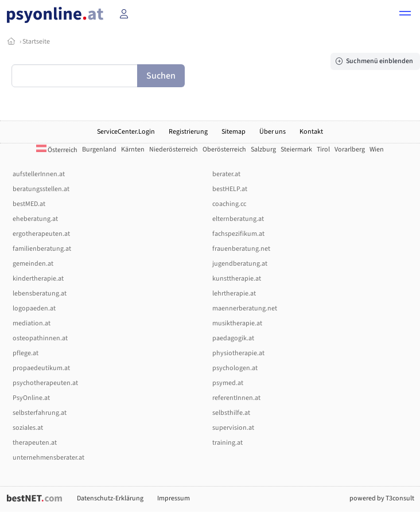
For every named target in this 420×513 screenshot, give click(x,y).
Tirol (323, 149)
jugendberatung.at (240, 264)
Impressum (174, 498)
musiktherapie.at (237, 323)
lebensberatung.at (40, 294)
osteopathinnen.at (40, 338)
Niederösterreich (174, 149)
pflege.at (26, 353)
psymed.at (228, 383)
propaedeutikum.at (41, 368)
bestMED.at (29, 204)
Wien (377, 149)
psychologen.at (235, 368)
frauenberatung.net (241, 249)
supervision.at (233, 428)
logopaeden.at (34, 308)
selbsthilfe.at (231, 413)
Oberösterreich (224, 149)
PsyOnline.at (31, 398)
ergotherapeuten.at (41, 234)
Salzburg (263, 149)
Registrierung (188, 132)
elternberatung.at (238, 219)
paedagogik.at (233, 338)
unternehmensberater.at (48, 458)
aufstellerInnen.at (39, 174)
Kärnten (133, 149)
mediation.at (32, 323)
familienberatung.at (42, 249)
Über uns (273, 132)
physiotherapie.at (238, 353)
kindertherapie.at (38, 279)
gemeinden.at (33, 264)
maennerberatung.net (245, 308)
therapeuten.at (35, 443)
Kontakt (311, 132)
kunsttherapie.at (237, 279)
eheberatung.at (35, 219)
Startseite (36, 42)
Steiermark (296, 149)
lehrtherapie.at (234, 294)
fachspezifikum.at (238, 234)
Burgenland (99, 149)
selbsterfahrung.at (40, 413)
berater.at (226, 174)
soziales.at (28, 428)
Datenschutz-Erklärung (110, 498)
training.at (227, 443)
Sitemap (234, 132)
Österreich (57, 150)
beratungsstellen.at (41, 189)
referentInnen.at (236, 398)
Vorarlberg (350, 149)
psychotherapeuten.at (45, 383)
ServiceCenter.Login (126, 132)
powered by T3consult (382, 498)
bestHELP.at (230, 189)
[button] (405, 15)
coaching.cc (229, 204)
